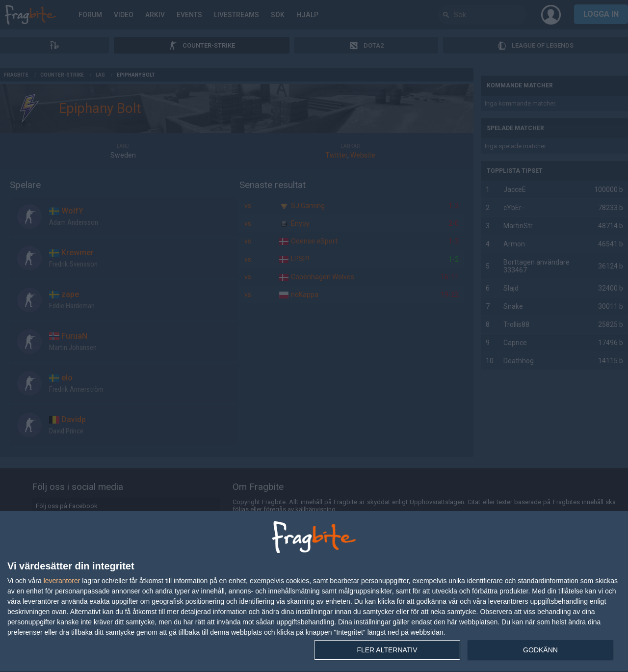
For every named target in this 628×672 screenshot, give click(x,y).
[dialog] (314, 592)
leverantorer (62, 581)
